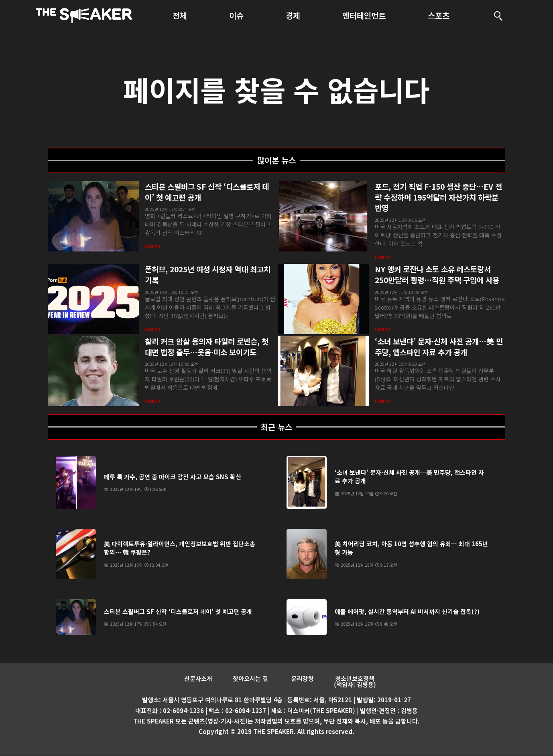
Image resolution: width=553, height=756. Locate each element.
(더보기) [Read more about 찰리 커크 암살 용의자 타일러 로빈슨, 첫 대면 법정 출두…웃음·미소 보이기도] (152, 401)
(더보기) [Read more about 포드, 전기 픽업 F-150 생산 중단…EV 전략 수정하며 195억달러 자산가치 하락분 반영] (382, 257)
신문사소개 (198, 679)
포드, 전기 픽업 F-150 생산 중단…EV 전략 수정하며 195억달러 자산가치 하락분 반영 (438, 197)
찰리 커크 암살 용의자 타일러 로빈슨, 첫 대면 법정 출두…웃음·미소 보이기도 (207, 347)
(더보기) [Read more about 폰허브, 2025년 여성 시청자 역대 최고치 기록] (152, 329)
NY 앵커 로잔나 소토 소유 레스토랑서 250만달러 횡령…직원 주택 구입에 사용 (437, 274)
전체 (180, 15)
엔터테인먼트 (364, 15)
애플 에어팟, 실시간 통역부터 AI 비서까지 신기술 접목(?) (407, 611)
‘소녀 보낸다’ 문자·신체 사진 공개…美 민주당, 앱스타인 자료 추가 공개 (439, 347)
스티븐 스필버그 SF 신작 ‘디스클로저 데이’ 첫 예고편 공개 (207, 192)
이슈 (236, 15)
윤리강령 (303, 679)
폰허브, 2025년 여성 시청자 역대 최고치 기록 (208, 274)
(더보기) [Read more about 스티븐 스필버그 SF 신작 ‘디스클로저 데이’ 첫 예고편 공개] (152, 246)
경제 (293, 15)
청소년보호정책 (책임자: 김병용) (355, 682)
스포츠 (439, 15)
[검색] (498, 16)
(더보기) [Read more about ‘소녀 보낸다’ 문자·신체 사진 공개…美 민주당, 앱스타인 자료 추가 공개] (382, 401)
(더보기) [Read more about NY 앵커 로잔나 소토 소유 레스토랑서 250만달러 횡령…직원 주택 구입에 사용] (382, 329)
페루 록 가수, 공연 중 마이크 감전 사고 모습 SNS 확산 (173, 477)
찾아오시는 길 (250, 679)
